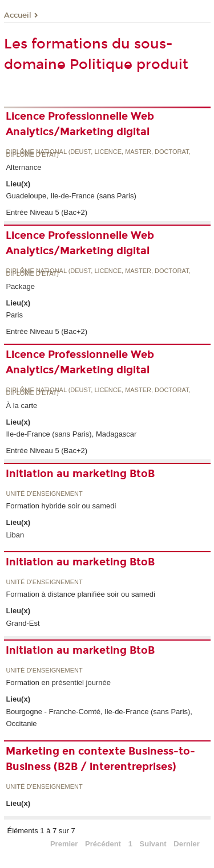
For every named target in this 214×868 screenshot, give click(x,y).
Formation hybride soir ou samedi (61, 506)
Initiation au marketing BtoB (80, 474)
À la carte (21, 406)
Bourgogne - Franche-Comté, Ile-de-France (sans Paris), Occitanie (99, 718)
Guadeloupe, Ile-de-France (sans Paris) (71, 196)
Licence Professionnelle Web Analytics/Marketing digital (80, 124)
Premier (64, 844)
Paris (14, 315)
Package (20, 286)
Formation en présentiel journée (58, 682)
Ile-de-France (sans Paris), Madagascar (71, 434)
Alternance (23, 167)
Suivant (153, 844)
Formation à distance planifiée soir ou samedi (80, 594)
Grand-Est (23, 623)
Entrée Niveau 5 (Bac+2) (47, 212)
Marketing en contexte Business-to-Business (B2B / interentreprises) (100, 759)
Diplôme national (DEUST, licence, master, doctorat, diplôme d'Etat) (98, 154)
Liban (15, 535)
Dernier (187, 844)
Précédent (103, 844)
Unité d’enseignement (44, 494)
